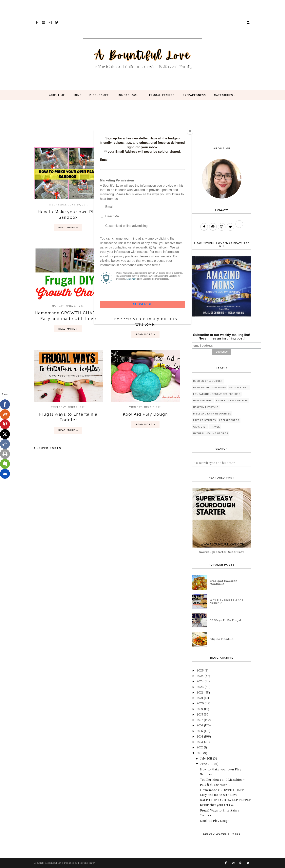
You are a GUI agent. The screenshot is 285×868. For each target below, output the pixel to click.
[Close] (190, 131)
